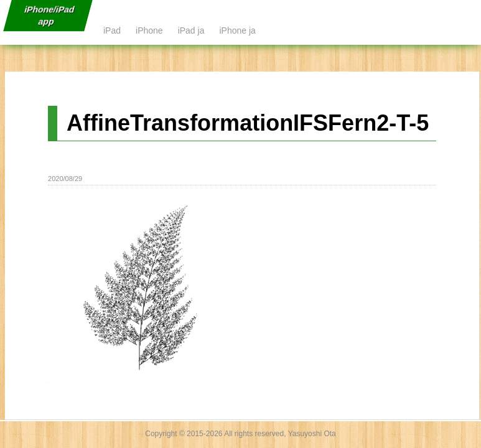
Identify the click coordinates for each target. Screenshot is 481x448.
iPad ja (191, 30)
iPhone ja (237, 30)
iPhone (149, 30)
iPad (112, 30)
